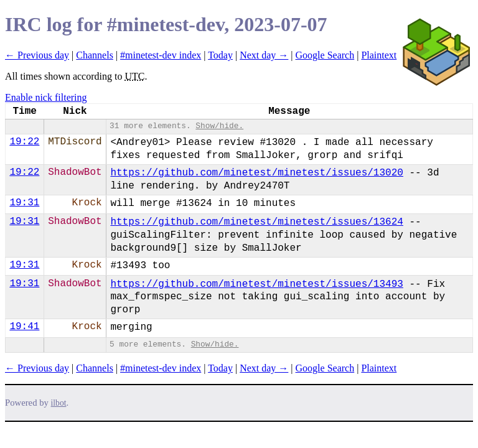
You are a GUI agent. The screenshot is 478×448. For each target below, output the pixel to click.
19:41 (24, 327)
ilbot (59, 403)
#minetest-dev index (161, 55)
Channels (95, 55)
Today (220, 55)
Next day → (264, 55)
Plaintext (379, 55)
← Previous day (37, 55)
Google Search (325, 55)
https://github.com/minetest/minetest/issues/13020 (256, 173)
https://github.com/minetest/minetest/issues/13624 (256, 222)
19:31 (24, 203)
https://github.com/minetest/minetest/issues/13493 (256, 284)
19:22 (24, 142)
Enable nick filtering (46, 97)
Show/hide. (219, 126)
